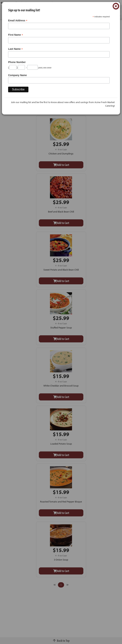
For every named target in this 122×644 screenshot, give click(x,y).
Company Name (17, 75)
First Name (16, 35)
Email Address (18, 21)
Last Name (15, 49)
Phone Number (17, 62)
